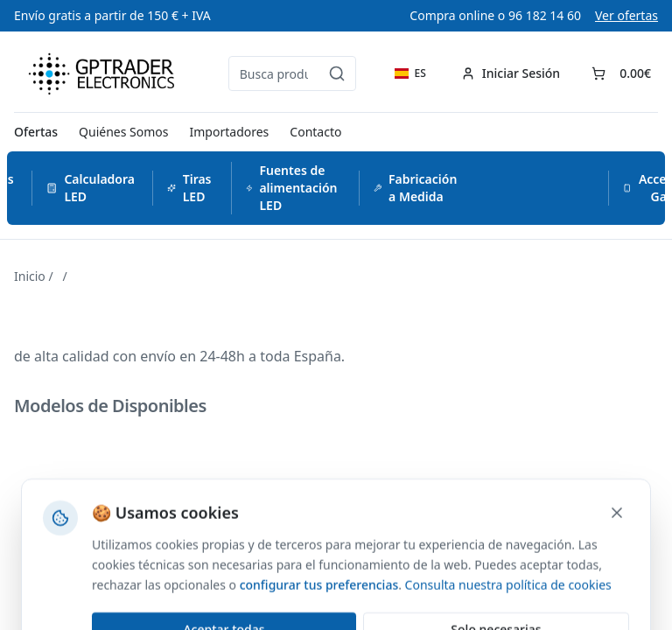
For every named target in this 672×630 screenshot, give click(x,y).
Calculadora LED (91, 188)
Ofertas (36, 132)
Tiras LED (189, 188)
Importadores (230, 132)
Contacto (315, 132)
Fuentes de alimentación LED (292, 188)
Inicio (30, 276)
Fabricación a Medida (416, 188)
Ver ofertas (626, 15)
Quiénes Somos (123, 132)
